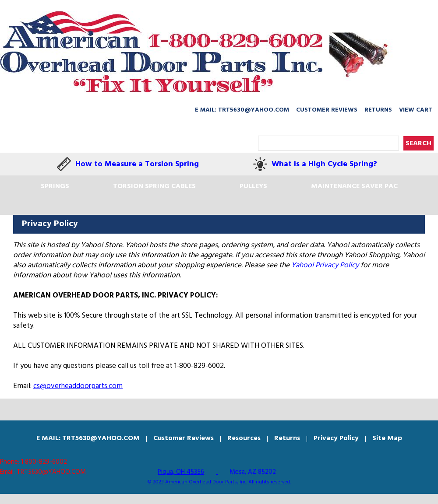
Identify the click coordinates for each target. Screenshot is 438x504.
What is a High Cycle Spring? (324, 164)
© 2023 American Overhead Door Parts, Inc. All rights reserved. (219, 482)
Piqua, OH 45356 (181, 472)
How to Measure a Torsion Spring (137, 164)
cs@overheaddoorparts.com (78, 386)
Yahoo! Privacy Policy (325, 265)
